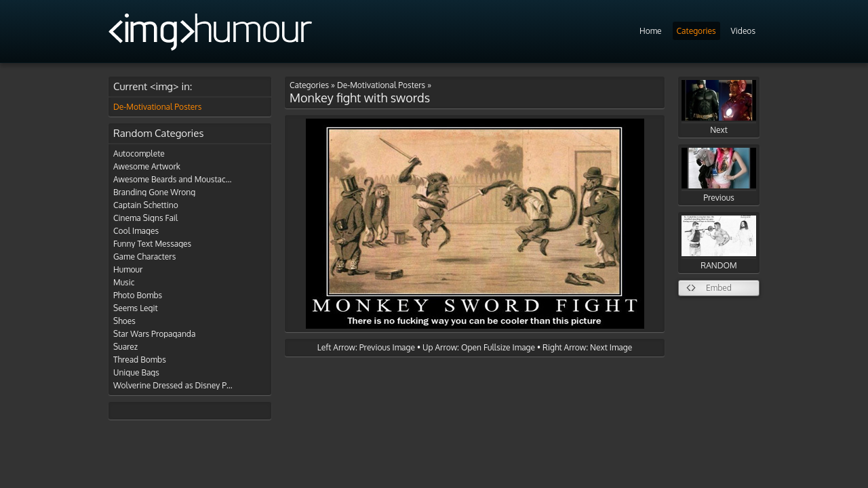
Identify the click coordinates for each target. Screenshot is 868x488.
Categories (696, 31)
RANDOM (719, 243)
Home (651, 31)
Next (719, 107)
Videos (743, 31)
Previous (719, 175)
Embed (719, 288)
